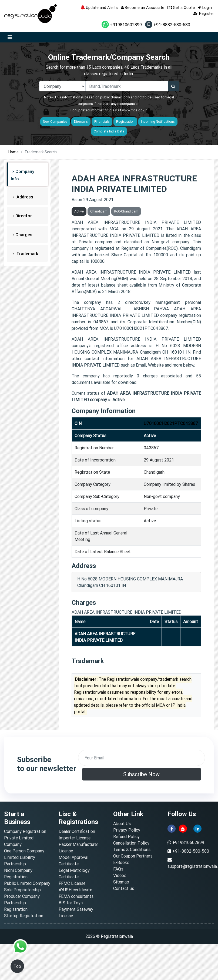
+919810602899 (122, 25)
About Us (122, 823)
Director (24, 216)
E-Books (121, 862)
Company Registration (25, 831)
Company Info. (23, 175)
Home (14, 152)
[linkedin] (197, 828)
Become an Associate (143, 7)
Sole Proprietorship (22, 890)
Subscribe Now (141, 774)
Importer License (75, 838)
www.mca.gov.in (135, 110)
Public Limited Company (27, 883)
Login (205, 7)
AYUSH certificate (75, 890)
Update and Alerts (99, 7)
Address (24, 197)
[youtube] (183, 828)
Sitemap (121, 882)
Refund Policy (126, 836)
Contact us (124, 888)
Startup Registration (24, 916)
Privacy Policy (127, 830)
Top (17, 966)
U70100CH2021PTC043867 (171, 423)
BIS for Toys (71, 903)
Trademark (27, 254)
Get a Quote (181, 7)
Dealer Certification (77, 831)
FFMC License (72, 883)
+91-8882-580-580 (168, 25)
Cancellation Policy (131, 843)
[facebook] (172, 828)
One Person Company (24, 851)
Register (204, 13)
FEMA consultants (76, 896)
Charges (24, 235)
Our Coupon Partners (133, 856)
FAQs (118, 869)
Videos (120, 875)
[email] (142, 758)
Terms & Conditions (132, 849)
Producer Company (22, 896)
